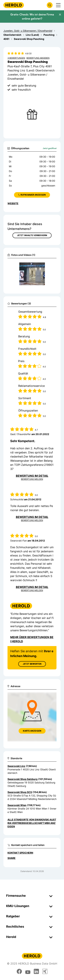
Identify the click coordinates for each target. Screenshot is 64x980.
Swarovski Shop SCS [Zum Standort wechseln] (20, 792)
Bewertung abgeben (38, 58)
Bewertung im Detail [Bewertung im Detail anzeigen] (32, 476)
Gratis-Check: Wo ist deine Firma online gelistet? (32, 16)
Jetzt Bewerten (32, 664)
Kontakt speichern (20, 853)
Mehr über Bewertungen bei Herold (32, 639)
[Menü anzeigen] (58, 5)
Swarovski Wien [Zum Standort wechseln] (17, 805)
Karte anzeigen (32, 731)
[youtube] (28, 971)
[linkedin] (36, 971)
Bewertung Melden (32, 479)
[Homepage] (14, 5)
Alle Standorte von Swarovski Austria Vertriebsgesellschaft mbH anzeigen (32, 823)
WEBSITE (13, 203)
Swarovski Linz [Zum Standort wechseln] (16, 766)
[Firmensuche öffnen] (50, 5)
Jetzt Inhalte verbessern (32, 235)
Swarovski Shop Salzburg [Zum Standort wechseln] (23, 779)
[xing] (45, 971)
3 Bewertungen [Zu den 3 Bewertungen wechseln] (16, 58)
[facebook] (19, 971)
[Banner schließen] (60, 15)
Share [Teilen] (12, 858)
